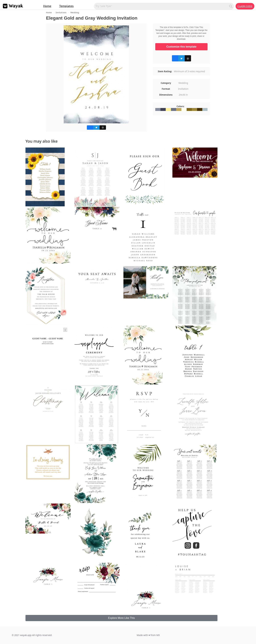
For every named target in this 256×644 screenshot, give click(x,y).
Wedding (75, 12)
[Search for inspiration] (162, 6)
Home (47, 6)
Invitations (61, 12)
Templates (66, 6)
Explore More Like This (121, 618)
